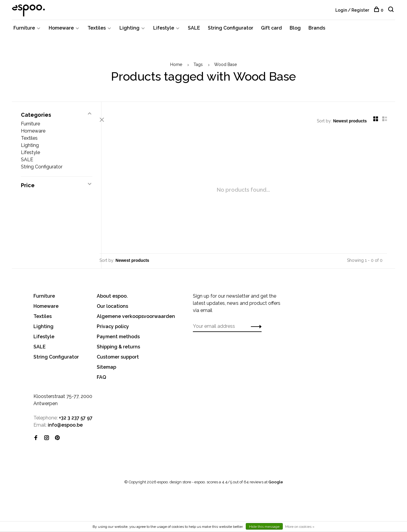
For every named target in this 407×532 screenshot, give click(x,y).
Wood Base (225, 67)
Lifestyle (164, 31)
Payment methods (118, 340)
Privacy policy (113, 330)
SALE (194, 31)
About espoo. (112, 300)
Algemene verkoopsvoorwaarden (136, 320)
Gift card (271, 31)
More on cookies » (300, 527)
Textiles (97, 31)
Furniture (24, 31)
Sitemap (106, 371)
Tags (198, 67)
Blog (295, 31)
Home (176, 67)
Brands (317, 31)
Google (276, 486)
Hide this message (264, 527)
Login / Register (352, 10)
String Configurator (231, 31)
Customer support (118, 360)
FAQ (101, 381)
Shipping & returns (118, 350)
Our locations (112, 310)
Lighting (129, 31)
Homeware (61, 31)
